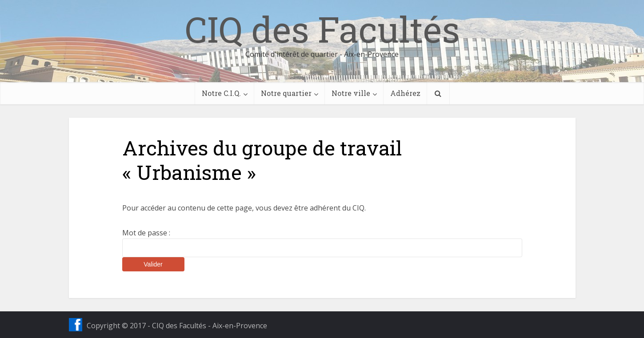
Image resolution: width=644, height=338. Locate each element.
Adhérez (405, 93)
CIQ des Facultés (322, 29)
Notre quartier (286, 93)
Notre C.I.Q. (221, 93)
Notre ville (351, 93)
